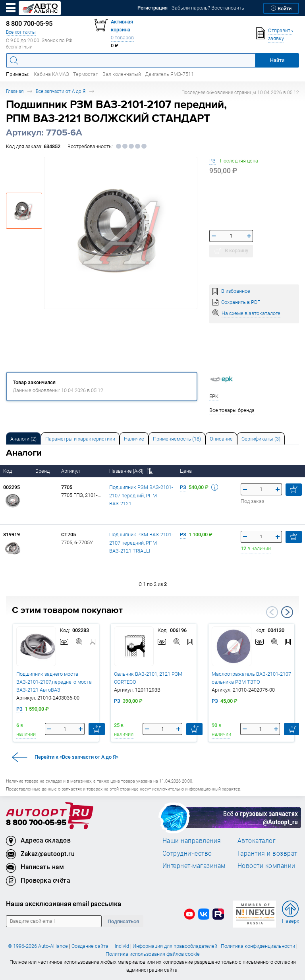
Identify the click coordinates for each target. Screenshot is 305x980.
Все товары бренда (232, 410)
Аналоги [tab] (23, 439)
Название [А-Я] (131, 471)
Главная (15, 91)
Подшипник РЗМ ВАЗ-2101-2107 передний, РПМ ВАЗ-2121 (141, 495)
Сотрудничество (187, 853)
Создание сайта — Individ (100, 946)
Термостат (86, 74)
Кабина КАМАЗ (51, 74)
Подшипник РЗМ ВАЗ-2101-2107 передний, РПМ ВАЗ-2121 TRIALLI (141, 543)
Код (8, 471)
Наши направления (192, 841)
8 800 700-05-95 (36, 823)
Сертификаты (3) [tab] (261, 439)
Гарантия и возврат (267, 853)
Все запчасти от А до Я (61, 91)
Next (287, 612)
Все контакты (21, 32)
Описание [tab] (221, 439)
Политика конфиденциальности (258, 946)
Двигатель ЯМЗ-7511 (169, 74)
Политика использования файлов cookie (153, 954)
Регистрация (152, 8)
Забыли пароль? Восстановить (208, 8)
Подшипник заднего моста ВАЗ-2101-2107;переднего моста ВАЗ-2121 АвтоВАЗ (54, 682)
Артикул (71, 471)
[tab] (23, 438)
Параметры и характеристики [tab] (80, 439)
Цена (186, 471)
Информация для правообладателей (175, 946)
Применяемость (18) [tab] (177, 439)
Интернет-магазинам (194, 866)
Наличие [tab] (134, 439)
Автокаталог (257, 841)
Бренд (43, 471)
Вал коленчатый (122, 74)
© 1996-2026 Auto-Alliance (38, 946)
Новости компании (266, 866)
